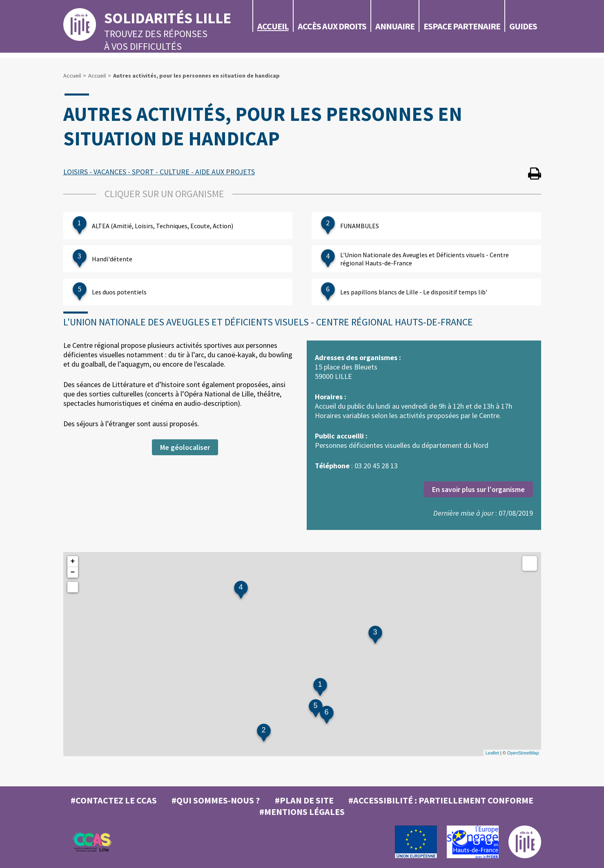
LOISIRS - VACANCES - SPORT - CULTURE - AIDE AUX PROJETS (159, 172)
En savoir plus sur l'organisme (478, 489)
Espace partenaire (462, 26)
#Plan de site (304, 800)
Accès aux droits (332, 26)
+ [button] (73, 561)
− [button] (73, 572)
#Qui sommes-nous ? (216, 800)
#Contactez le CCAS (114, 800)
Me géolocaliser (185, 447)
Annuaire (395, 26)
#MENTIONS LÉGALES (302, 812)
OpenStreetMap (523, 753)
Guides (523, 26)
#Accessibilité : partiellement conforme (441, 800)
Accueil (273, 26)
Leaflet (492, 753)
